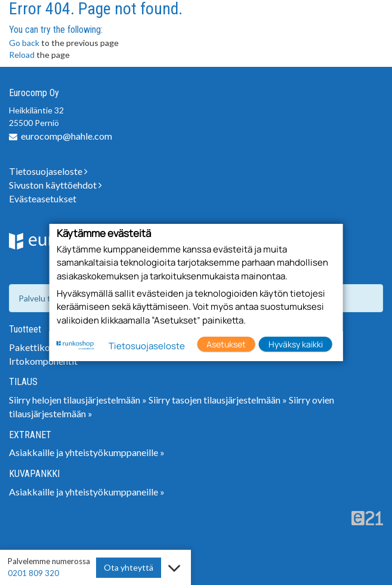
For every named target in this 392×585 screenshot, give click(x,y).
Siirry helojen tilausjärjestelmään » (78, 400)
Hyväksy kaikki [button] (296, 344)
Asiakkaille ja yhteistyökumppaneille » (87, 452)
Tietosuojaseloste (48, 171)
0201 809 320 (33, 573)
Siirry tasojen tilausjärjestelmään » (218, 400)
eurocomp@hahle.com (67, 136)
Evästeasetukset (43, 198)
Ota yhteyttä (129, 567)
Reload (22, 55)
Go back (24, 43)
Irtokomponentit (43, 361)
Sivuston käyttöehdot (55, 185)
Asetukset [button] (226, 344)
